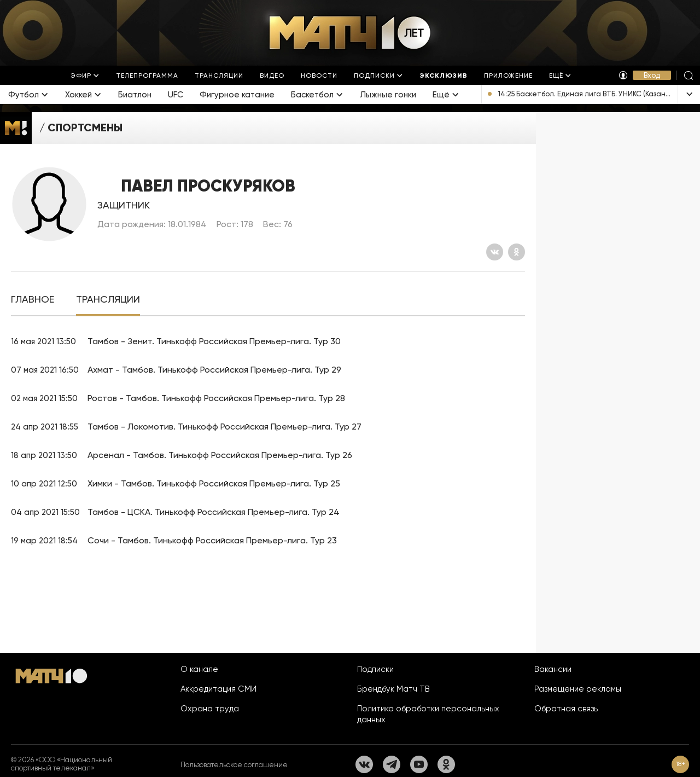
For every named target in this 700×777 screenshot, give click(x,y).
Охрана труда (210, 709)
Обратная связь (566, 709)
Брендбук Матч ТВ (393, 689)
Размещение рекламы (578, 689)
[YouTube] (419, 764)
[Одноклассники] (517, 252)
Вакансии (553, 669)
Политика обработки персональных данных (428, 714)
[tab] (33, 300)
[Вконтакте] (495, 252)
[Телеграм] (392, 764)
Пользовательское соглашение (234, 765)
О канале (199, 669)
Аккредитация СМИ (218, 689)
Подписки (375, 669)
